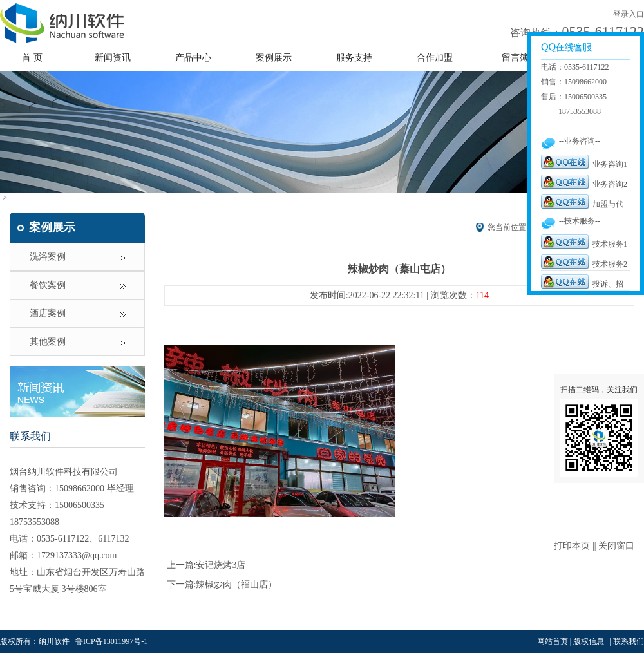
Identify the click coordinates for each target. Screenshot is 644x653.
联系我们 (30, 436)
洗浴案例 (48, 257)
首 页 (32, 58)
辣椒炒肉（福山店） (236, 584)
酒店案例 (48, 313)
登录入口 (629, 14)
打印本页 (572, 546)
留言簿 (515, 58)
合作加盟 (435, 58)
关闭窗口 (616, 546)
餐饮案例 (48, 285)
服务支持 (354, 58)
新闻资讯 (113, 58)
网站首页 (553, 641)
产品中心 (193, 58)
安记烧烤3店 (221, 565)
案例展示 (274, 58)
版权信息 (589, 641)
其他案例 (48, 342)
